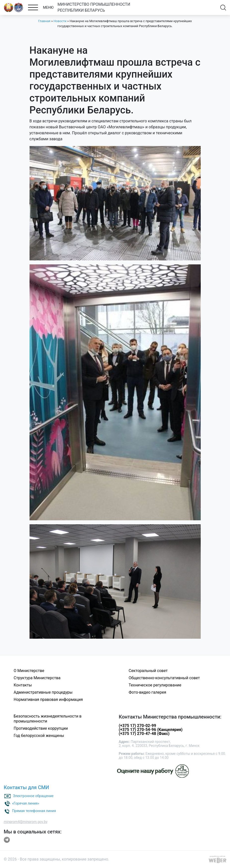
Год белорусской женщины (39, 736)
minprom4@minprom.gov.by (26, 822)
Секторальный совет (148, 671)
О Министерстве (29, 671)
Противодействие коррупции (41, 728)
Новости (60, 21)
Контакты (23, 685)
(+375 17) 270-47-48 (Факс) (144, 734)
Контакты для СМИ (26, 787)
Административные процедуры (43, 692)
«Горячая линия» (26, 803)
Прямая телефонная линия (34, 811)
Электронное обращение (33, 796)
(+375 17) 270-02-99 (138, 726)
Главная (44, 21)
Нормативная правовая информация (48, 699)
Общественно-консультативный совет (164, 678)
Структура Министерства (37, 678)
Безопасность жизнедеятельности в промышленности (48, 719)
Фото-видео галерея (148, 692)
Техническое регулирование (155, 685)
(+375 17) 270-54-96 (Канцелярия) (151, 730)
